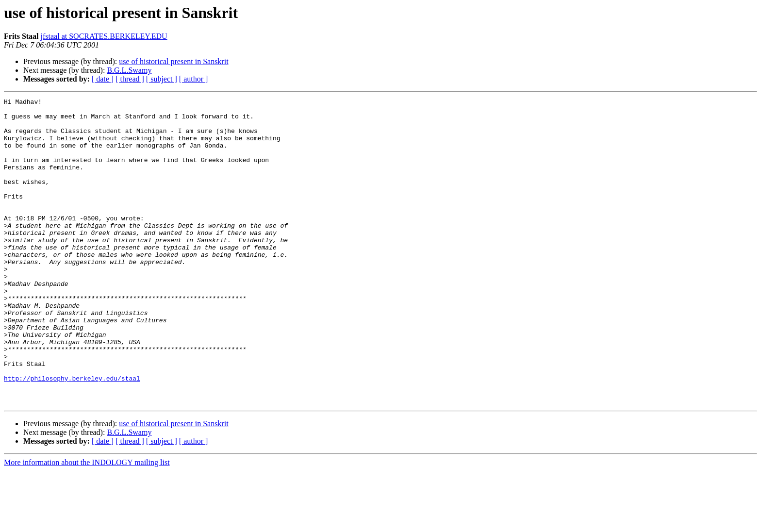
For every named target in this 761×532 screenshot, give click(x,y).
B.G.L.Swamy (129, 70)
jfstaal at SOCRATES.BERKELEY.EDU (104, 36)
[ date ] (103, 79)
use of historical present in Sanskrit (174, 61)
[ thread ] (130, 79)
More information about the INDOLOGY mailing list (87, 524)
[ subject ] (162, 79)
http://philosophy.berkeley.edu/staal (72, 435)
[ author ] (194, 79)
